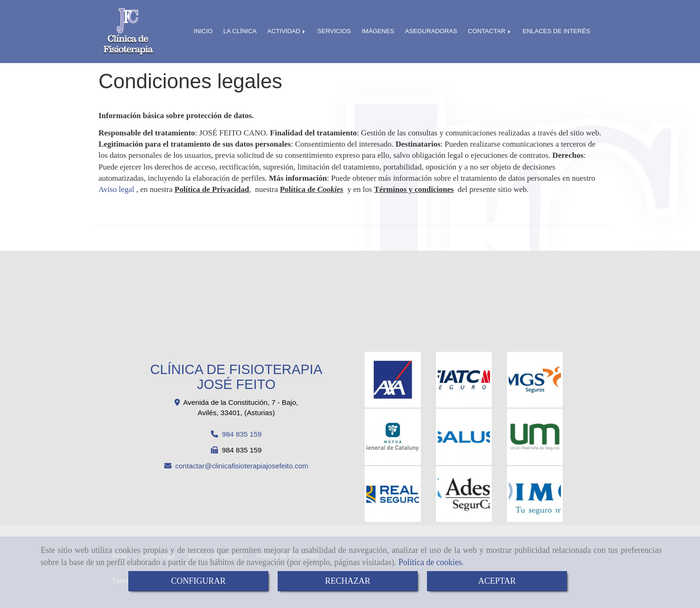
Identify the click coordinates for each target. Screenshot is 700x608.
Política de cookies (430, 562)
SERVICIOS (334, 31)
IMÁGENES (378, 31)
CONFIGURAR (198, 581)
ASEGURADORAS (431, 31)
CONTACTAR (490, 31)
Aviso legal (116, 189)
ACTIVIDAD (287, 31)
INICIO (203, 31)
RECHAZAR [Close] (347, 581)
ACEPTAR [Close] (497, 581)
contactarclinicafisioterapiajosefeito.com (241, 466)
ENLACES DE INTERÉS (556, 31)
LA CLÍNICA (240, 31)
